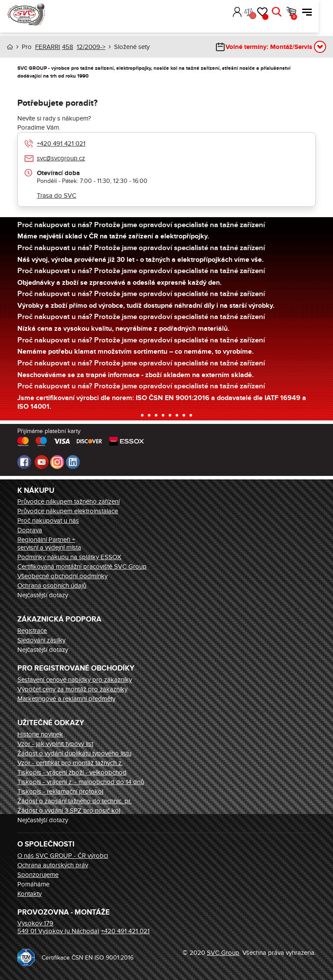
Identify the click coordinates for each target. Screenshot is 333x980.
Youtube (42, 462)
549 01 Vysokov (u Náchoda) (58, 931)
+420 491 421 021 (61, 143)
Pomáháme (33, 884)
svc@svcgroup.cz (61, 158)
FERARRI (48, 47)
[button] (238, 12)
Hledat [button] (291, 12)
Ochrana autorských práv (53, 865)
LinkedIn (73, 462)
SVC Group (223, 953)
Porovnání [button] (266, 16)
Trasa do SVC (57, 195)
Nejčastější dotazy (43, 595)
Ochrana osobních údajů (52, 586)
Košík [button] (308, 17)
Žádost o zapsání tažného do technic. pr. (74, 801)
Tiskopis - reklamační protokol (60, 791)
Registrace (32, 631)
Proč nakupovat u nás (48, 521)
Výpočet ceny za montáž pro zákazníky (72, 689)
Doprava (30, 530)
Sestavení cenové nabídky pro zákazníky (75, 680)
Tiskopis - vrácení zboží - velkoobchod (72, 772)
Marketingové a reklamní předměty (66, 699)
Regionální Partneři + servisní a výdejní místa (49, 544)
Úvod (10, 47)
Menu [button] (321, 12)
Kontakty (29, 894)
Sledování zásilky (41, 640)
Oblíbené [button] (280, 17)
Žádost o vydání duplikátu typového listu (74, 753)
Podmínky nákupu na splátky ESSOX (69, 557)
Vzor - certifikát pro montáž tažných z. (70, 763)
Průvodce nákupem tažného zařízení (69, 501)
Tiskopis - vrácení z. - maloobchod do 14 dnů (81, 782)
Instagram (57, 462)
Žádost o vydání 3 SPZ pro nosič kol (69, 811)
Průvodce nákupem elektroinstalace (68, 511)
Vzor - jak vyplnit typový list (55, 744)
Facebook (24, 462)
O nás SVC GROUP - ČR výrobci (63, 856)
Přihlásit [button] (251, 12)
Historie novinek (40, 734)
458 (68, 47)
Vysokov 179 (35, 923)
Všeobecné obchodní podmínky (62, 576)
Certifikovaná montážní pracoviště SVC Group (82, 567)
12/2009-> (91, 47)
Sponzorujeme (38, 875)
